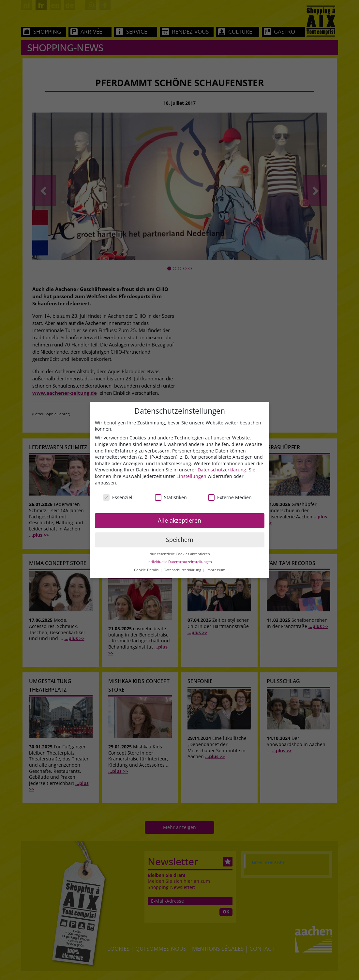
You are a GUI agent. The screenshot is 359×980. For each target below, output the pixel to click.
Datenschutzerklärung (222, 470)
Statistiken (171, 497)
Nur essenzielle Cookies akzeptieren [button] (180, 554)
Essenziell (118, 497)
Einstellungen (191, 476)
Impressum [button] (216, 570)
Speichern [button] (180, 540)
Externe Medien (230, 497)
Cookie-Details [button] (147, 570)
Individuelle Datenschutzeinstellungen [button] (180, 562)
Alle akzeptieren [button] (179, 520)
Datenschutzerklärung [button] (183, 570)
